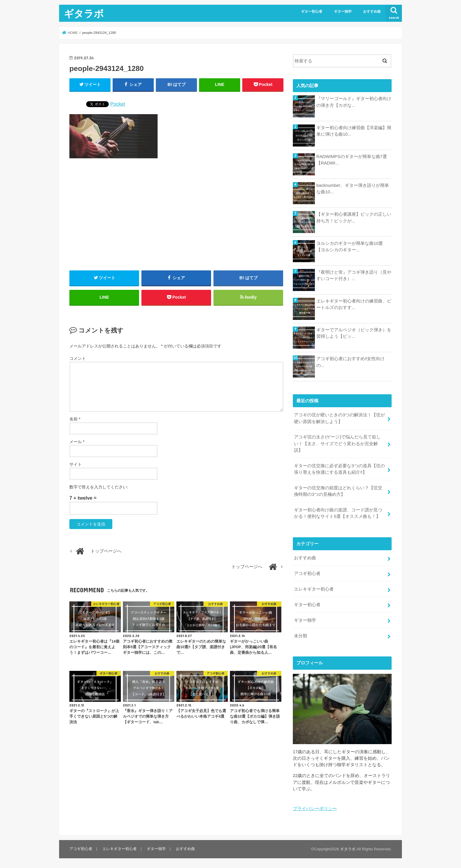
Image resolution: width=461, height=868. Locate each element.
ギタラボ (84, 13)
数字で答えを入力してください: (99, 487)
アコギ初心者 (307, 573)
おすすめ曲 (372, 11)
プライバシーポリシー (315, 809)
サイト (76, 464)
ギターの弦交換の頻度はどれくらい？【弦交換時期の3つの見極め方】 (338, 491)
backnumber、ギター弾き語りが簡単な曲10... (353, 189)
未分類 (301, 636)
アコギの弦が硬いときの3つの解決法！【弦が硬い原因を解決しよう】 (339, 418)
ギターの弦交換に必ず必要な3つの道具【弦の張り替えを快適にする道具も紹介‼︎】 (339, 469)
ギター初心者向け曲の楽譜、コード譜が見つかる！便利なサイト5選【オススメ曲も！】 (338, 513)
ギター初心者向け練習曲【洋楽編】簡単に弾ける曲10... (354, 131)
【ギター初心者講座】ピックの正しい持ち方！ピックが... (354, 217)
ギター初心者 (312, 11)
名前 (75, 419)
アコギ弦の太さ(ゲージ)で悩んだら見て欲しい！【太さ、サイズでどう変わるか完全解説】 (337, 443)
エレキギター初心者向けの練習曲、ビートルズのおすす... (354, 304)
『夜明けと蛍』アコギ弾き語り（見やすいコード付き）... (354, 275)
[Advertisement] (176, 214)
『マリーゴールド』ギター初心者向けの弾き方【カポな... (354, 102)
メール (77, 442)
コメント (78, 358)
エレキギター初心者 (314, 589)
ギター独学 (343, 11)
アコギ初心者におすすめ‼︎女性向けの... (350, 362)
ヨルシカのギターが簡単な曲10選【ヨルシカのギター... (350, 247)
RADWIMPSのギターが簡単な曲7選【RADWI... (352, 160)
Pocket (118, 104)
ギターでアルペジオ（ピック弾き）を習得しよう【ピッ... (354, 333)
